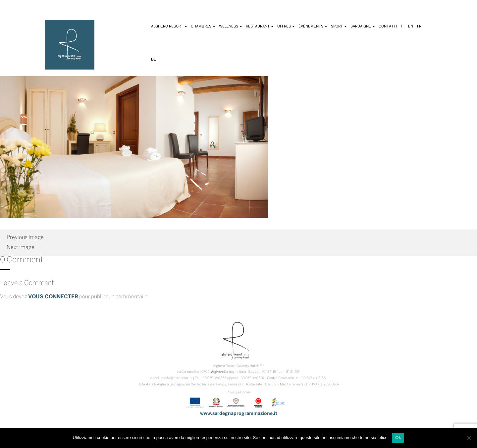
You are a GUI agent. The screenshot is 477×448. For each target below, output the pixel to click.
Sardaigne (363, 26)
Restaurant (260, 26)
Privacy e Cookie (238, 393)
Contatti (388, 26)
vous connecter (53, 297)
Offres (286, 26)
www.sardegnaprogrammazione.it (239, 414)
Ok (398, 438)
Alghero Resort (169, 26)
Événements (313, 26)
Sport (339, 26)
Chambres (203, 26)
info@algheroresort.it (177, 378)
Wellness (230, 26)
